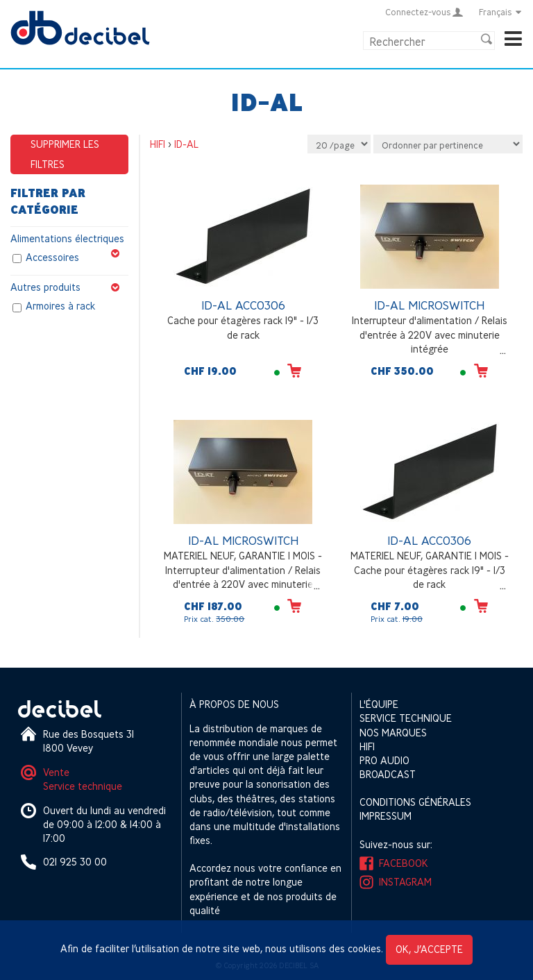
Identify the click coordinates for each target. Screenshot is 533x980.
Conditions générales (415, 802)
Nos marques (393, 733)
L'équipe (379, 704)
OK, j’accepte (429, 949)
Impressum (386, 816)
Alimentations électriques (69, 239)
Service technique (83, 786)
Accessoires (52, 258)
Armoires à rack (60, 306)
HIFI (158, 144)
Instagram (405, 882)
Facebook (404, 863)
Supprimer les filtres (65, 154)
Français (501, 12)
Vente (56, 772)
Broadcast (388, 774)
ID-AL (186, 144)
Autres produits (69, 287)
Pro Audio (384, 760)
